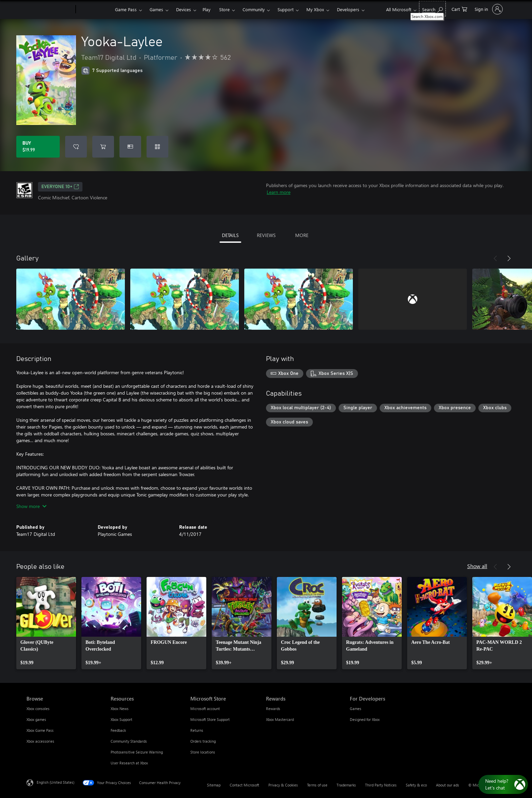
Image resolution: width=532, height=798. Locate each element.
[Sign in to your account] (488, 9)
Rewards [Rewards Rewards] (273, 709)
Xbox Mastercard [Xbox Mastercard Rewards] (280, 719)
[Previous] (495, 258)
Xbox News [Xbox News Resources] (120, 709)
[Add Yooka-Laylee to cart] (103, 147)
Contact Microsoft (244, 785)
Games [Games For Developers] (356, 709)
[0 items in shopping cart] (459, 9)
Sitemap (214, 785)
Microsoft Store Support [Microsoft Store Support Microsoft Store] (210, 719)
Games (156, 9)
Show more (31, 506)
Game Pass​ (126, 9)
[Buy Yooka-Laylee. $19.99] (38, 147)
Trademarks (346, 785)
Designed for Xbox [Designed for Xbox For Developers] (365, 719)
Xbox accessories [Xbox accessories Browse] (40, 741)
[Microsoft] (50, 10)
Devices (184, 9)
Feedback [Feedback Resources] (118, 730)
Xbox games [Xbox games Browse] (36, 719)
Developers (348, 9)
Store (224, 9)
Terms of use (317, 785)
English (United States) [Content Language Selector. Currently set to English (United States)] (55, 782)
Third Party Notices (381, 785)
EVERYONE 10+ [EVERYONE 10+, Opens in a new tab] (60, 187)
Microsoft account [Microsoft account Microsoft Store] (205, 709)
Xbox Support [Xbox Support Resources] (121, 719)
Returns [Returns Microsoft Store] (197, 730)
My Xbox (315, 9)
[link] (46, 623)
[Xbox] (94, 10)
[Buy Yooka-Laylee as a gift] (130, 147)
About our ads (448, 785)
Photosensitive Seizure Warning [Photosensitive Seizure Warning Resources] (137, 752)
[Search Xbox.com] (432, 9)
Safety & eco (416, 785)
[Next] (509, 258)
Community (254, 9)
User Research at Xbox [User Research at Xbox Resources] (129, 763)
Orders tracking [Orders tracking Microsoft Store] (203, 741)
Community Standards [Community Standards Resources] (129, 741)
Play (206, 9)
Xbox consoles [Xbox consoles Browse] (38, 709)
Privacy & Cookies (283, 785)
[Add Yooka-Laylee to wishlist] (76, 147)
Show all (477, 566)
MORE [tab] (302, 235)
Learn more (279, 192)
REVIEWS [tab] (266, 235)
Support (286, 9)
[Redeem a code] (157, 147)
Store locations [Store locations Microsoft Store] (203, 752)
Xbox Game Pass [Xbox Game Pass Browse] (40, 730)
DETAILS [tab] (230, 235)
